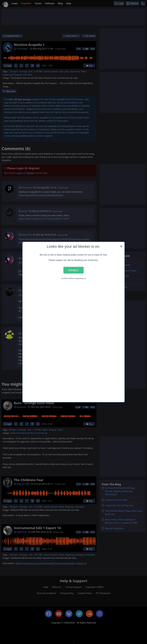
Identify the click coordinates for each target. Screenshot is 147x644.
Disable (74, 270)
